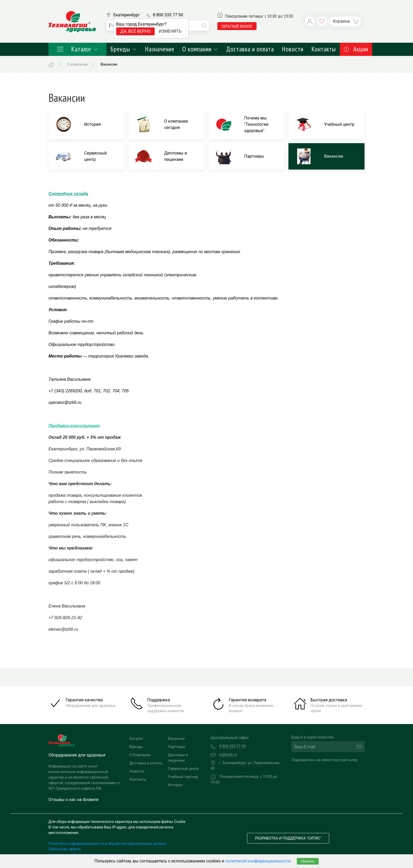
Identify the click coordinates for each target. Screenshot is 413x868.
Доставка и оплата (250, 49)
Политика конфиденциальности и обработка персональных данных (107, 843)
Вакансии (176, 739)
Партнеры (177, 747)
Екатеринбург (127, 15)
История (175, 785)
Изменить (170, 31)
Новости (293, 49)
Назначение (160, 49)
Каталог (77, 49)
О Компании (140, 755)
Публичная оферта (65, 849)
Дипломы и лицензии (178, 758)
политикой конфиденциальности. (259, 861)
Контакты (324, 49)
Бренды (124, 49)
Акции (356, 49)
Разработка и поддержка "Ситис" (288, 838)
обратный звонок (237, 26)
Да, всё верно (136, 31)
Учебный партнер (183, 777)
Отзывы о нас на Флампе (73, 800)
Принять (308, 861)
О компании (200, 49)
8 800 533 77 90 (168, 15)
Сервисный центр (183, 769)
